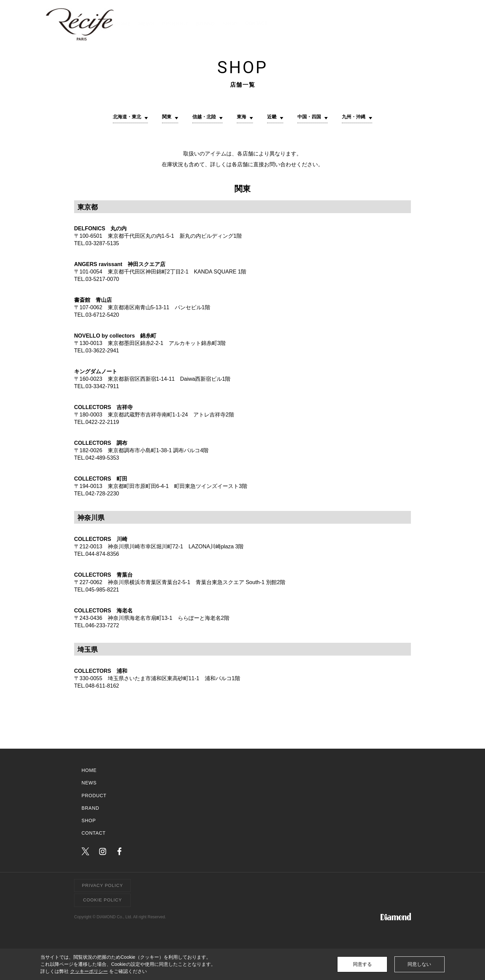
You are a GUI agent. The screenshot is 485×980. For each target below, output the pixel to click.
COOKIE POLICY (103, 902)
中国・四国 (313, 118)
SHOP (367, 23)
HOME (224, 23)
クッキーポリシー (89, 971)
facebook (119, 854)
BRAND (333, 23)
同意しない (419, 964)
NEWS (257, 23)
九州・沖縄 (361, 118)
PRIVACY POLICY (102, 888)
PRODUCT (294, 23)
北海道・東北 (120, 118)
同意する (362, 964)
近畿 (273, 118)
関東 (162, 118)
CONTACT (418, 23)
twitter (85, 854)
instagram (103, 854)
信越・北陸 (202, 118)
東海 (242, 118)
